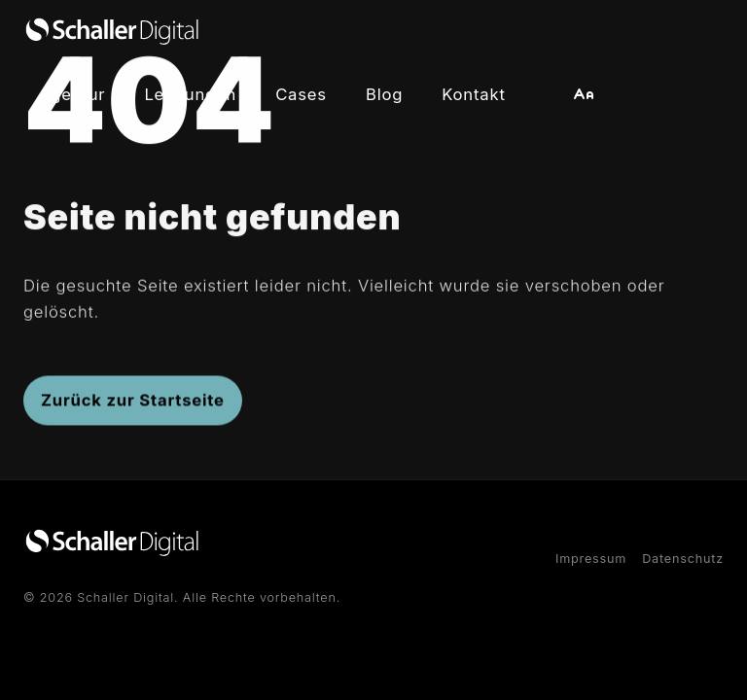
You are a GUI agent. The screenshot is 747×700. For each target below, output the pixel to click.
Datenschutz (683, 559)
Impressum (591, 559)
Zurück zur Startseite (133, 403)
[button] (584, 94)
